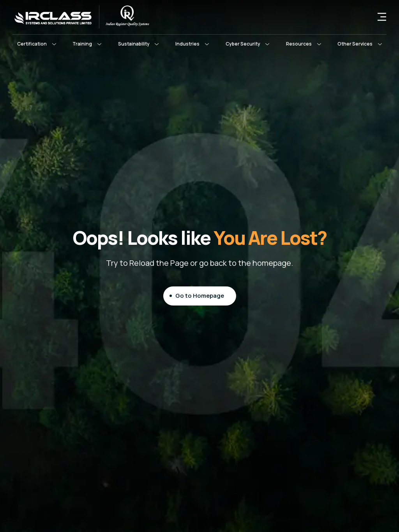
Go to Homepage (200, 296)
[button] (37, 44)
